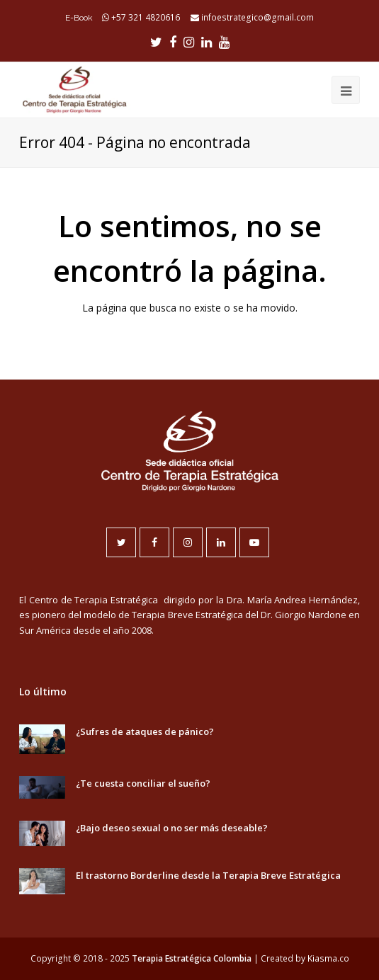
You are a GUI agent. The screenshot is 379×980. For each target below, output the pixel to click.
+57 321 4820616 (146, 17)
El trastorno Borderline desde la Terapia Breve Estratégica (208, 875)
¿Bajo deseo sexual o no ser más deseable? (172, 828)
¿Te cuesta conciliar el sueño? (143, 783)
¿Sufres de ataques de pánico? (145, 731)
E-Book (79, 18)
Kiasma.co (328, 958)
